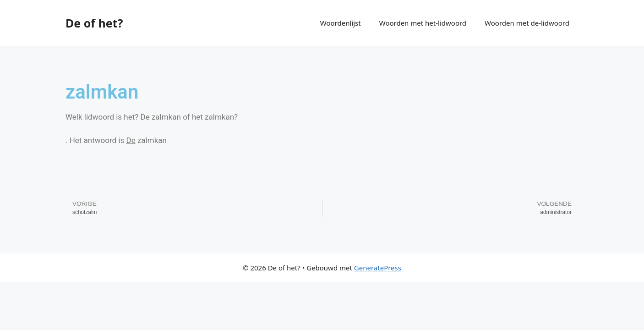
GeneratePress (378, 268)
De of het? (94, 23)
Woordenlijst (341, 23)
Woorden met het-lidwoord (423, 23)
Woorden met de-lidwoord (527, 23)
